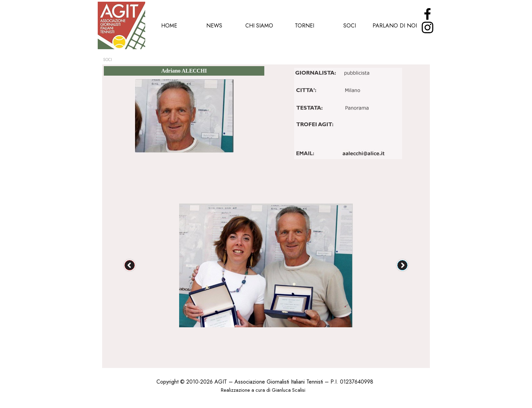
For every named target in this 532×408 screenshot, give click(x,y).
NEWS (214, 26)
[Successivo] (402, 265)
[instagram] (427, 27)
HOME (169, 26)
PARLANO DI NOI (395, 26)
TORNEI (305, 26)
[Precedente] (130, 265)
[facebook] (427, 14)
